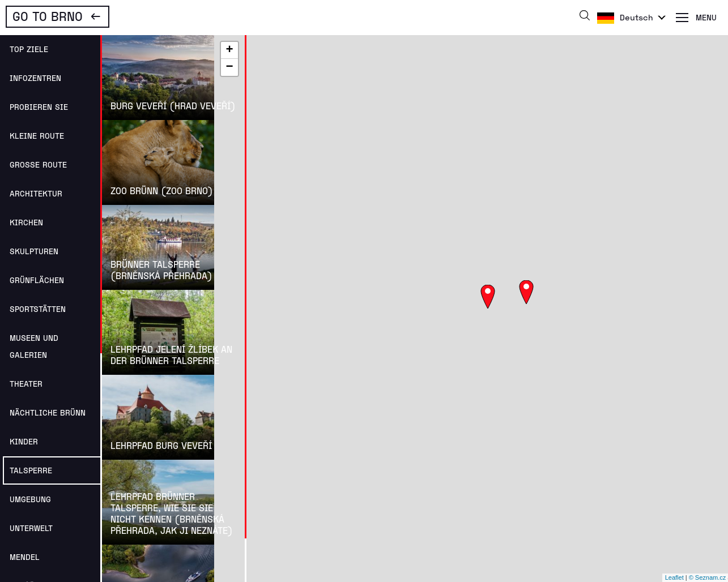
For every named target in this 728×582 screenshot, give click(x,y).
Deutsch (637, 17)
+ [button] (229, 50)
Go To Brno (48, 16)
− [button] (229, 67)
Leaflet (674, 577)
